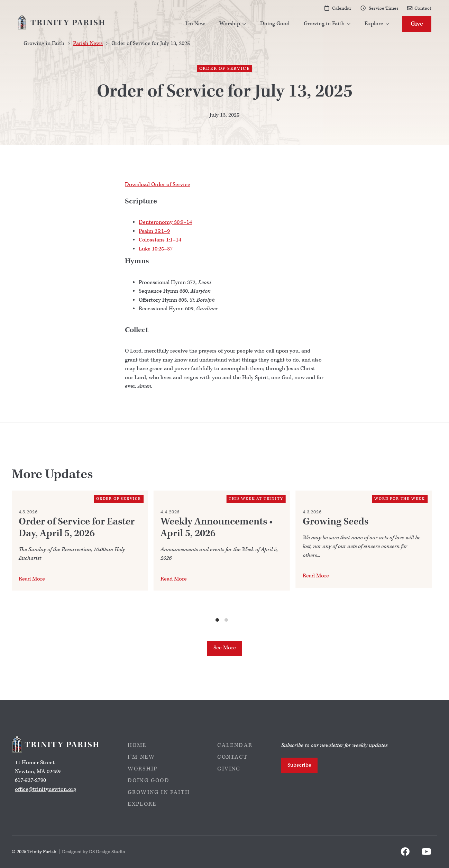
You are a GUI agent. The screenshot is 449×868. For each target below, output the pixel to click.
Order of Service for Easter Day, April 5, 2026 (77, 528)
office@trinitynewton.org (45, 789)
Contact (423, 8)
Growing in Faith (159, 792)
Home (137, 745)
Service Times (384, 8)
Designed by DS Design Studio (94, 852)
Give (417, 24)
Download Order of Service (158, 185)
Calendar (342, 8)
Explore (142, 804)
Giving (229, 769)
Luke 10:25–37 (156, 249)
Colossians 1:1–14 (160, 240)
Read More (32, 579)
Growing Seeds (336, 522)
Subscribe (299, 765)
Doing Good (275, 24)
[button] (233, 24)
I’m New (195, 24)
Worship (143, 769)
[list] (222, 557)
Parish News (88, 43)
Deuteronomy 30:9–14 (165, 222)
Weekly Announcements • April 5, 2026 (217, 528)
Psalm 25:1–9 (154, 231)
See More (225, 648)
